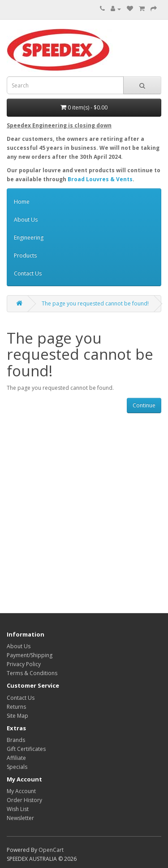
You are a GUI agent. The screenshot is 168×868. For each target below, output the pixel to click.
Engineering (29, 238)
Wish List (18, 809)
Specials (17, 767)
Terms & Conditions (32, 673)
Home (22, 202)
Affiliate (16, 758)
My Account (21, 791)
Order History (24, 800)
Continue (144, 405)
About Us (26, 220)
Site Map (17, 716)
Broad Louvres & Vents (100, 179)
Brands (16, 740)
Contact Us (28, 273)
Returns (16, 707)
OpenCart (51, 850)
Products (25, 255)
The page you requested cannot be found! (95, 303)
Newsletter (20, 818)
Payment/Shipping (30, 655)
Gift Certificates (26, 749)
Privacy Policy (24, 664)
